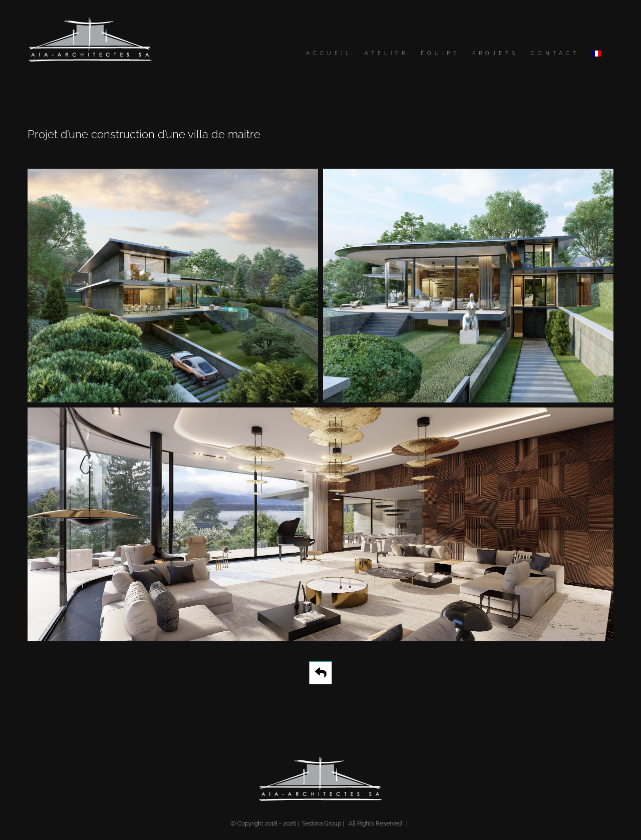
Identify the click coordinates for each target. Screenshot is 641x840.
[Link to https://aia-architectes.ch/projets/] (320, 673)
